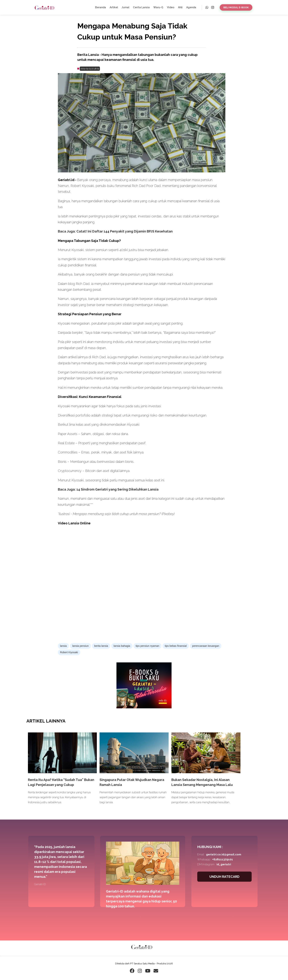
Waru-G (158, 7)
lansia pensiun (80, 646)
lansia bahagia (122, 646)
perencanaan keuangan (206, 646)
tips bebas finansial (176, 646)
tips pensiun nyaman (147, 646)
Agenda (191, 7)
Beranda (101, 7)
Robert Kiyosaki (69, 652)
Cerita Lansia (141, 7)
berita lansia (101, 646)
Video (171, 7)
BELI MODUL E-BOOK (236, 7)
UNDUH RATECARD (224, 877)
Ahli (180, 7)
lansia (63, 646)
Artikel (114, 7)
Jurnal (125, 7)
